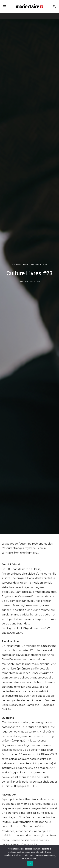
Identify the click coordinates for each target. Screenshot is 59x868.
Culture (17, 264)
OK (30, 863)
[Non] (55, 856)
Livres (25, 264)
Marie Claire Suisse (31, 281)
